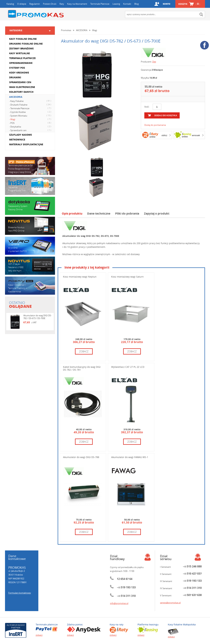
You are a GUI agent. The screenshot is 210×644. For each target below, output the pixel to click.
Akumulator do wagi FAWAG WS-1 (130, 457)
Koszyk (189, 4)
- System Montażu (31, 116)
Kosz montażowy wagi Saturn (127, 277)
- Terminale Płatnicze (31, 108)
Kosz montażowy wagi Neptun (80, 277)
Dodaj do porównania (155, 125)
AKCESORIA (16, 97)
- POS (31, 123)
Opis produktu (72, 213)
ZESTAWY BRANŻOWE (21, 48)
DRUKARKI (15, 77)
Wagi (95, 30)
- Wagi (31, 119)
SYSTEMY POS (17, 68)
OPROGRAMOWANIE (21, 63)
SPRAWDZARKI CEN (20, 82)
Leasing (116, 4)
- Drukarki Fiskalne (31, 105)
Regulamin (35, 4)
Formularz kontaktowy (20, 593)
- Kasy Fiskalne (31, 101)
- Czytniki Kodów (31, 112)
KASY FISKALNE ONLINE (23, 39)
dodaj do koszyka (166, 115)
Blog (136, 4)
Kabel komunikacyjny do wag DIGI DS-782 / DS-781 (82, 368)
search (201, 14)
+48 (126, 587)
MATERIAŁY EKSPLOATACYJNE (26, 144)
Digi (154, 62)
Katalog (10, 4)
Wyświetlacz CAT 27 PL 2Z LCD (128, 367)
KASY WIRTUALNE (19, 53)
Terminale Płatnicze (100, 4)
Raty (62, 4)
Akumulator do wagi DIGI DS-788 (81, 457)
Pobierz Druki (50, 4)
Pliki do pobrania (127, 213)
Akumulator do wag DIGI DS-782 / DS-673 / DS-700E (37, 317)
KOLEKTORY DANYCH (21, 92)
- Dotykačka (31, 126)
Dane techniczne (99, 213)
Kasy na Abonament (77, 4)
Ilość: (147, 107)
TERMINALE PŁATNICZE (22, 58)
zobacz (84, 351)
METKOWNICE (17, 140)
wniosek (196, 135)
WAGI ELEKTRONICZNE (22, 87)
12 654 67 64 (125, 579)
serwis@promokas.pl (170, 603)
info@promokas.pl (119, 603)
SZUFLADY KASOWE (20, 135)
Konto (167, 4)
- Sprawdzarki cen (31, 130)
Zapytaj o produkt (157, 213)
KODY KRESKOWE (19, 73)
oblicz (164, 135)
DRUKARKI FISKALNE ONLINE (26, 44)
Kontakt (127, 4)
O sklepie (22, 4)
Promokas (36, 14)
